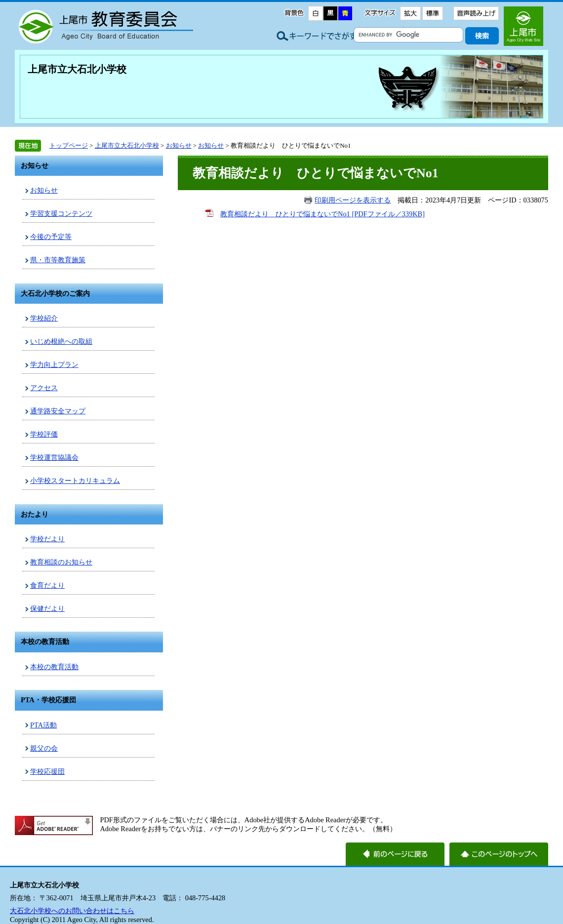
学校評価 (44, 434)
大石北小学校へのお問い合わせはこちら (72, 911)
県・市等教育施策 (58, 260)
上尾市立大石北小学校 (77, 69)
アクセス (44, 388)
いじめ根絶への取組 (61, 341)
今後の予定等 (51, 237)
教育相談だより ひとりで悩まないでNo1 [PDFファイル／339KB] (322, 214)
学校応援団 (47, 771)
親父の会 (44, 748)
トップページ (69, 145)
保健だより (47, 608)
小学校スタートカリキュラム (75, 481)
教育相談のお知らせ (61, 562)
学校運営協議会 (54, 457)
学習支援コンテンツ (61, 213)
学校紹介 (44, 318)
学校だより (47, 539)
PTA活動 (43, 725)
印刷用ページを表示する (353, 200)
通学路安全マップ (58, 411)
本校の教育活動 (54, 667)
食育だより (47, 585)
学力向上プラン (54, 364)
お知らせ (179, 145)
